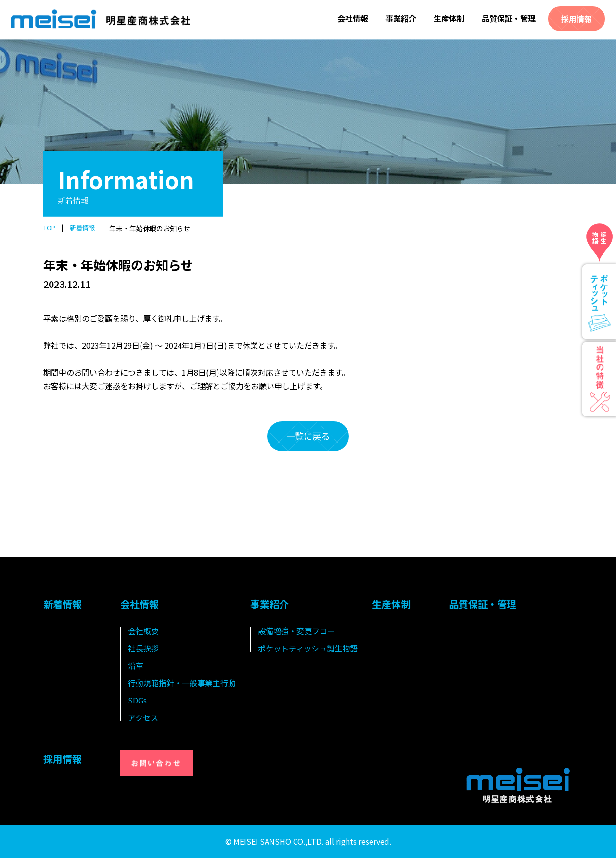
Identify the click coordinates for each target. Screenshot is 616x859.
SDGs (137, 702)
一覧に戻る (308, 437)
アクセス (143, 719)
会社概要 (143, 632)
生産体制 (449, 18)
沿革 (136, 667)
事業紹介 (401, 18)
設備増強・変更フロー (296, 632)
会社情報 (353, 18)
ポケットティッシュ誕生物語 (308, 650)
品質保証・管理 (509, 18)
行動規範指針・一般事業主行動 (182, 684)
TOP (50, 228)
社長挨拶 (143, 650)
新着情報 (85, 228)
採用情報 (577, 19)
